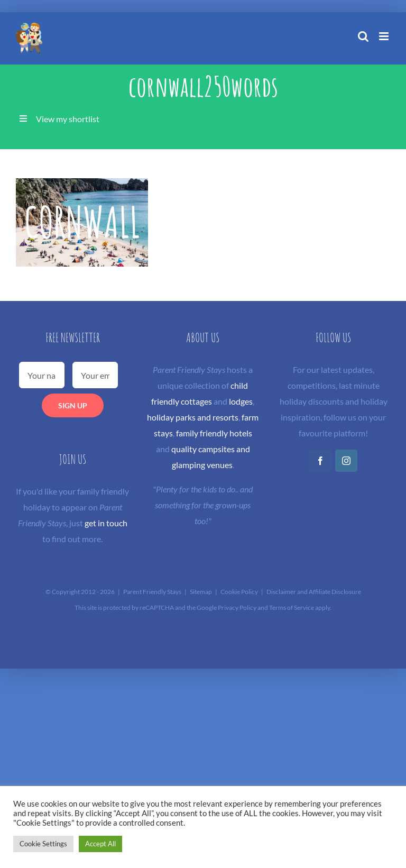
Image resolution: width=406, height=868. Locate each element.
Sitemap (201, 592)
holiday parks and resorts (193, 417)
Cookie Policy (239, 592)
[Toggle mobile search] (363, 36)
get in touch (106, 523)
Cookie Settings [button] (43, 844)
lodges (241, 401)
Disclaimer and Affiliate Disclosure (314, 592)
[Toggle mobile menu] (385, 36)
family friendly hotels (214, 433)
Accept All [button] (100, 844)
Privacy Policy (237, 607)
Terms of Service (292, 607)
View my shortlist (68, 119)
